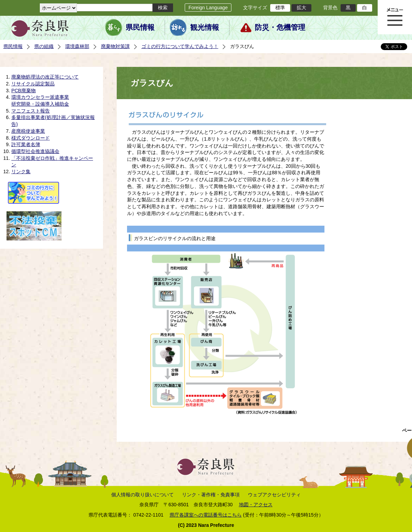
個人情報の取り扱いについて (142, 495)
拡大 (301, 8)
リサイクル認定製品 (33, 84)
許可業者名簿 (26, 144)
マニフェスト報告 (31, 111)
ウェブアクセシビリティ (274, 495)
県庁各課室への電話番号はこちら (206, 515)
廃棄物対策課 (115, 46)
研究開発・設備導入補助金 (40, 104)
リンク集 (21, 172)
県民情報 (140, 27)
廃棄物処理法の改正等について (45, 77)
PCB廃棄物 (24, 91)
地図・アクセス (256, 505)
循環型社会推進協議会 (35, 151)
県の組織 (44, 46)
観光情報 (205, 27)
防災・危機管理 (280, 27)
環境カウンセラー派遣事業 (40, 97)
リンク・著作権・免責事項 (211, 495)
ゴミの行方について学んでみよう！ (180, 46)
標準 (280, 8)
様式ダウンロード (31, 138)
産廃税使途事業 (28, 131)
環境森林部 (77, 46)
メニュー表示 (395, 17)
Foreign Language (208, 8)
